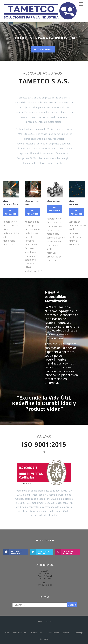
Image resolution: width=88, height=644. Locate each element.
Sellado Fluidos (53, 633)
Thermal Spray (36, 633)
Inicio (7, 633)
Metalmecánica (20, 633)
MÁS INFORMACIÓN (11, 212)
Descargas (79, 633)
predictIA (67, 633)
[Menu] (81, 4)
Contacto (44, 639)
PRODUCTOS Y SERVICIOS (43, 49)
